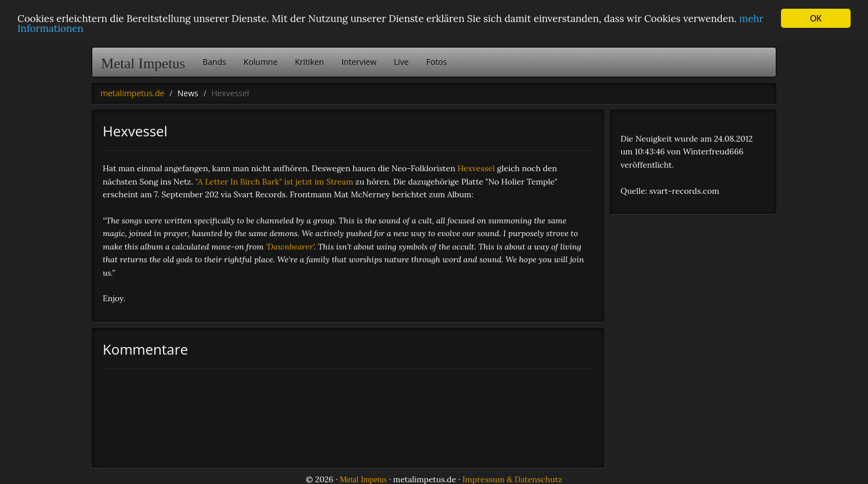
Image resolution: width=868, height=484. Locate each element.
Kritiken (309, 62)
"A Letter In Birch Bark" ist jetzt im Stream (274, 182)
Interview (359, 62)
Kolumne (261, 62)
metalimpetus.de (132, 93)
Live (402, 62)
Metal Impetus (143, 64)
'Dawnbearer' (290, 247)
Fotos (436, 62)
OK (816, 18)
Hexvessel (476, 168)
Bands (214, 62)
